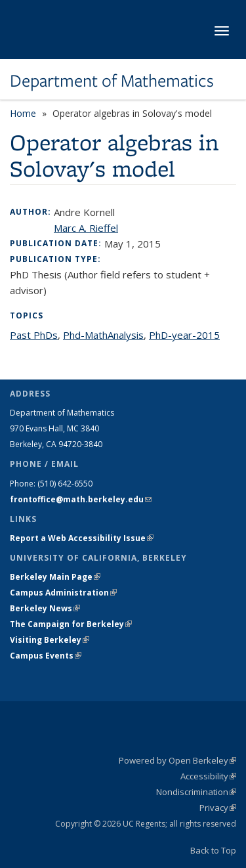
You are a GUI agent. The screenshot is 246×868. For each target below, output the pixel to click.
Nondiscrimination (196, 792)
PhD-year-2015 (184, 335)
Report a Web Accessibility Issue (82, 538)
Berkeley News (45, 608)
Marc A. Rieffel (86, 228)
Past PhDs (34, 335)
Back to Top (213, 850)
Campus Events (46, 656)
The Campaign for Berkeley (71, 624)
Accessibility (208, 776)
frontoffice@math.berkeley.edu (81, 499)
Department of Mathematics (112, 81)
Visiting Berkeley (50, 640)
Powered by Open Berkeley (177, 760)
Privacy (218, 808)
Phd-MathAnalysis (103, 335)
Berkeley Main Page (55, 577)
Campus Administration (63, 593)
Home (23, 113)
